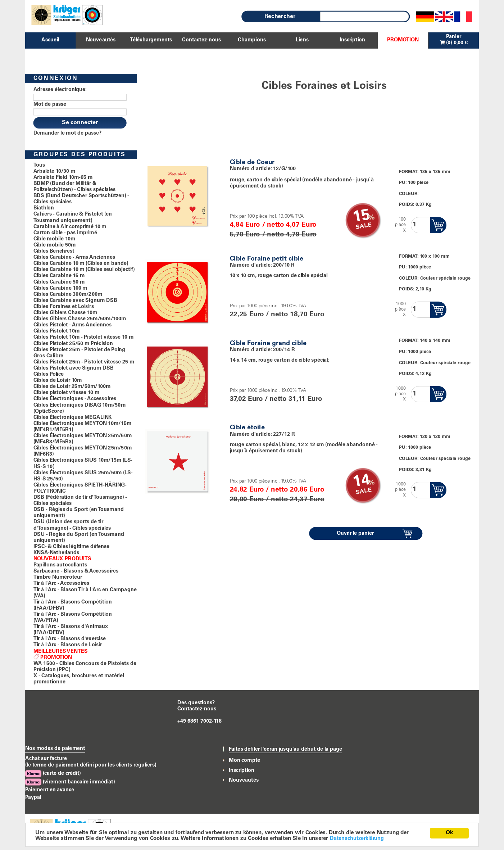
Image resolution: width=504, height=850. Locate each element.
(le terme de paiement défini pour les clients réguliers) (91, 765)
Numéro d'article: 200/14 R (262, 350)
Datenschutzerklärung (357, 838)
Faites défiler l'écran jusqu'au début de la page (285, 749)
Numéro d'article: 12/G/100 (263, 169)
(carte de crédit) (53, 774)
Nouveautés (244, 780)
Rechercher (280, 17)
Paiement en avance (50, 790)
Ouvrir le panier (355, 534)
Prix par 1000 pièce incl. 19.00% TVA (268, 307)
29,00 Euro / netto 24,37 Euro (277, 500)
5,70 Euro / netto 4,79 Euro (273, 235)
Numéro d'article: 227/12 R (262, 434)
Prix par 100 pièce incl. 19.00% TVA (267, 217)
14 (361, 482)
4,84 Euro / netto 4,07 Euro (273, 225)
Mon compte (244, 760)
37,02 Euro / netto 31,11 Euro (276, 400)
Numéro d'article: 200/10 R (262, 265)
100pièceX (401, 225)
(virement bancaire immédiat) (70, 782)
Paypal (33, 798)
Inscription (242, 770)
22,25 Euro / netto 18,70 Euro (277, 315)
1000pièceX (401, 310)
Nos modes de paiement (55, 749)
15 (361, 217)
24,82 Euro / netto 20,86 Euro (277, 490)
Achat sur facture (46, 759)
